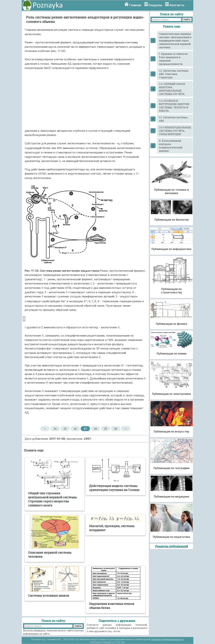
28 (95, 429)
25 (65, 429)
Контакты (177, 5)
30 (115, 429)
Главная (135, 5)
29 (105, 429)
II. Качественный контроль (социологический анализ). (171, 146)
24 (55, 429)
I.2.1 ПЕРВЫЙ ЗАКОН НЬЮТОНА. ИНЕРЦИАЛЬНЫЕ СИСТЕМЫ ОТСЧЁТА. (172, 89)
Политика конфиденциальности (167, 639)
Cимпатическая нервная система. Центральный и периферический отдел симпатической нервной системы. (175, 40)
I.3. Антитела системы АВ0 (173, 119)
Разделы (155, 5)
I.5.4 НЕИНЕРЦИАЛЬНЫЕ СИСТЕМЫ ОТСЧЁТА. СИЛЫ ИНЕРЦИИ (175, 131)
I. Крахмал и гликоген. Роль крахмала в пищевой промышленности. (174, 59)
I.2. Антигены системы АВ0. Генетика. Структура (174, 74)
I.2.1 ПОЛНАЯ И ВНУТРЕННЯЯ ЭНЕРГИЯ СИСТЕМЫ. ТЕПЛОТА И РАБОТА (174, 106)
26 (75, 429)
